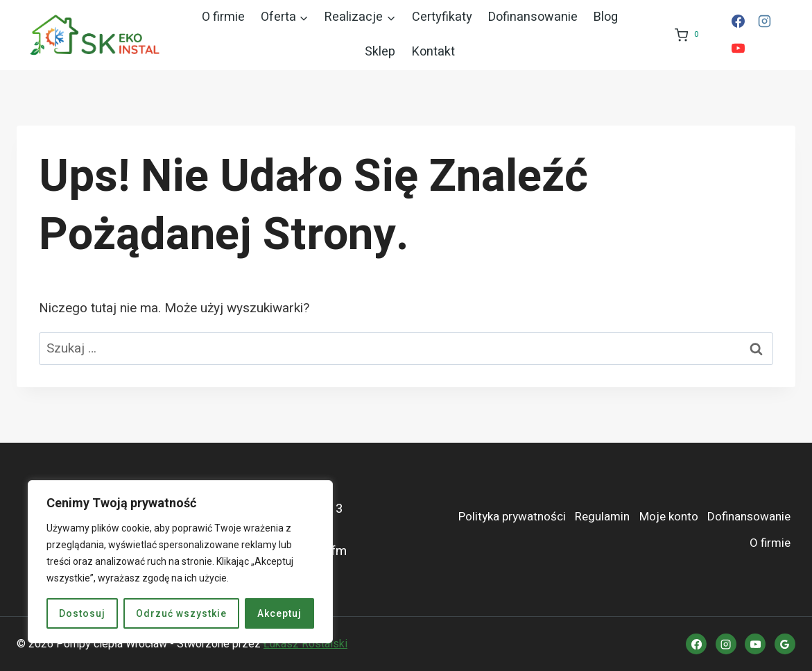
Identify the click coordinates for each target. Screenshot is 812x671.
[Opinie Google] (785, 644)
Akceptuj (279, 613)
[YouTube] (738, 49)
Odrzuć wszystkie (181, 613)
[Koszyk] (686, 35)
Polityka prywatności (512, 517)
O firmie (223, 17)
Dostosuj (82, 613)
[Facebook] (738, 22)
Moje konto (669, 517)
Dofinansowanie (533, 17)
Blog (606, 17)
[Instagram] (765, 22)
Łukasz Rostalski (305, 644)
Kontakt (433, 52)
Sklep (380, 52)
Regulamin (602, 517)
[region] (180, 562)
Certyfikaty (442, 17)
